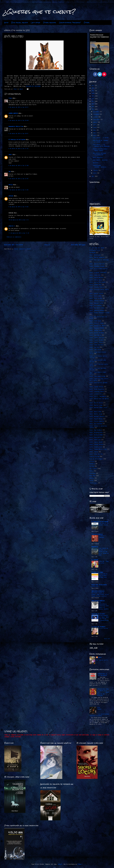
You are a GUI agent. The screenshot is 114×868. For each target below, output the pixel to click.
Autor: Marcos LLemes (96, 405)
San (10, 172)
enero (95, 173)
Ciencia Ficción (94, 457)
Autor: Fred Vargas (95, 321)
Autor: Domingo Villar (96, 303)
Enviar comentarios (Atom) (22, 249)
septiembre (97, 120)
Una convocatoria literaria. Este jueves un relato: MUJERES (104, 606)
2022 (93, 88)
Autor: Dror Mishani (96, 306)
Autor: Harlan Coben (96, 330)
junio (95, 127)
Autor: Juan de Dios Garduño (98, 383)
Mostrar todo (107, 639)
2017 (93, 101)
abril (95, 133)
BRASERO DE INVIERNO (34, 86)
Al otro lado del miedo (97, 248)
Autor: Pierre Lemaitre (97, 421)
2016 (93, 104)
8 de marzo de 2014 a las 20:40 (18, 120)
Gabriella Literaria (98, 591)
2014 (93, 109)
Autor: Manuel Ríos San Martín (99, 399)
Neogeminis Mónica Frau (16, 126)
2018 (93, 99)
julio (95, 125)
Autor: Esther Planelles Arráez (99, 313)
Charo (100, 657)
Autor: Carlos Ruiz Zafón (97, 282)
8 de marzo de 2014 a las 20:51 (18, 133)
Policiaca (92, 473)
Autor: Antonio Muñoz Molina (98, 269)
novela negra (93, 483)
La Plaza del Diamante (98, 627)
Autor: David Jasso (95, 296)
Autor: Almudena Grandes (97, 266)
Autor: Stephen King (96, 447)
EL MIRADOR (95, 560)
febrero (96, 170)
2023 (93, 85)
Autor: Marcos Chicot (96, 403)
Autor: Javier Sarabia (96, 340)
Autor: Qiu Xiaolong (96, 424)
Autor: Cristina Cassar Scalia (99, 289)
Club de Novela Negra (96, 459)
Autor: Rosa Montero (96, 437)
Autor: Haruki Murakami (97, 333)
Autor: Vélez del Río (96, 454)
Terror (91, 480)
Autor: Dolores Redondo (97, 301)
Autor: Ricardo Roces (96, 432)
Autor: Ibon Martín (95, 335)
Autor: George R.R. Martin (98, 326)
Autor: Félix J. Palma (96, 323)
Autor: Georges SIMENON (97, 328)
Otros (87, 23)
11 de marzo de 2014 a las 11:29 (19, 233)
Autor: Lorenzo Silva (96, 394)
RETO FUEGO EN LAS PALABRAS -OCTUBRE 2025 (103, 576)
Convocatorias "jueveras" (70, 23)
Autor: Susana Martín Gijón (98, 449)
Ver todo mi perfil (102, 660)
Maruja (11, 185)
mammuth (60, 864)
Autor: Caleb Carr (95, 275)
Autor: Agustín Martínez (97, 264)
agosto (96, 122)
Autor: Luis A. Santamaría (98, 396)
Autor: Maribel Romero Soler (98, 408)
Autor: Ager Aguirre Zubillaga (99, 260)
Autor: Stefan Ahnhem (96, 444)
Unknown (11, 196)
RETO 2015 (92, 476)
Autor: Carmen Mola (95, 285)
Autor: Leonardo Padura (97, 391)
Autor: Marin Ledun (95, 412)
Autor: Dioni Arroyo (96, 298)
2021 (93, 91)
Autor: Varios (94, 452)
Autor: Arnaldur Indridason (98, 273)
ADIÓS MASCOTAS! (98, 157)
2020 (93, 93)
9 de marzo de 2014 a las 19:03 (18, 207)
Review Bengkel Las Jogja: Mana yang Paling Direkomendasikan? (104, 619)
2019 (93, 96)
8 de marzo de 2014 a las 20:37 (18, 107)
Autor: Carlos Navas (96, 280)
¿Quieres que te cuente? (40, 11)
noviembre (97, 114)
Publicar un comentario (14, 237)
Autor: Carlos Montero (96, 277)
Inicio (6, 23)
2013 (93, 176)
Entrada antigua (78, 245)
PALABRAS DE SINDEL (97, 572)
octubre (96, 117)
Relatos (92, 478)
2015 (93, 107)
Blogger (80, 864)
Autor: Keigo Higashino (97, 389)
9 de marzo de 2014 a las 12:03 (18, 190)
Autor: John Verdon (95, 350)
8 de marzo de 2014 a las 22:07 (18, 179)
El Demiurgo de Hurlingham (17, 140)
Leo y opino (35, 23)
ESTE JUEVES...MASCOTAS (100, 160)
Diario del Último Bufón (99, 585)
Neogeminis (95, 547)
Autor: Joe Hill (94, 347)
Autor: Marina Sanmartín (97, 257)
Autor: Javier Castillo (97, 338)
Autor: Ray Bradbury (96, 430)
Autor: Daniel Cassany (96, 293)
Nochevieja (95, 586)
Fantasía (92, 464)
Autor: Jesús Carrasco (96, 345)
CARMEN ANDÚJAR (13, 113)
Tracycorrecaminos (97, 534)
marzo (95, 135)
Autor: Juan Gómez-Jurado (97, 376)
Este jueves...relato (20, 23)
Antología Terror (95, 250)
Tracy (10, 98)
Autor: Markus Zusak (96, 414)
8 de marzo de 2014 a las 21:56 (18, 148)
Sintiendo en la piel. (98, 614)
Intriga (92, 466)
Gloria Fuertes (103, 628)
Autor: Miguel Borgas (96, 419)
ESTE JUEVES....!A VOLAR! (101, 138)
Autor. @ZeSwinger (95, 255)
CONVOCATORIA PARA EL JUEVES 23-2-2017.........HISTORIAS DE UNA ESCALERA (103, 692)
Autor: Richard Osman (96, 435)
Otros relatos (50, 23)
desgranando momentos (98, 601)
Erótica (92, 461)
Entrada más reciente (14, 245)
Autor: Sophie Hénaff (96, 442)
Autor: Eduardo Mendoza (97, 310)
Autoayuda (92, 252)
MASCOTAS (96, 163)
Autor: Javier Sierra (96, 342)
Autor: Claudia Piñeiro (97, 287)
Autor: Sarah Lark (95, 440)
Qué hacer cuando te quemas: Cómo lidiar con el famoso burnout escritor (100, 594)
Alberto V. (12, 226)
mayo (95, 130)
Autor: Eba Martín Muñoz (97, 308)
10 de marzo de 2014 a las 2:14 (18, 220)
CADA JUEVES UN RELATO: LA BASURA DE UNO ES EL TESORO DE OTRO (104, 552)
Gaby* (10, 155)
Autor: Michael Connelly (97, 416)
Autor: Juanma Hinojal (96, 387)
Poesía (91, 471)
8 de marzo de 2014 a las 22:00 (18, 165)
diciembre (97, 112)
